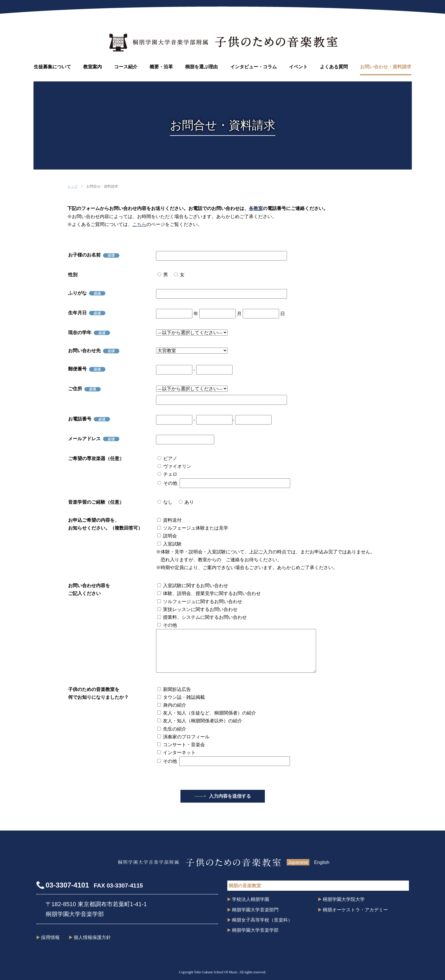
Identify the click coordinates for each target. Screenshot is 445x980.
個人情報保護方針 (92, 937)
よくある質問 (334, 67)
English (322, 862)
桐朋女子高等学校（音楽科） (262, 920)
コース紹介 (126, 67)
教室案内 (93, 67)
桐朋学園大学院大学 (344, 899)
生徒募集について (52, 67)
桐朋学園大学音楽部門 (255, 910)
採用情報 (50, 937)
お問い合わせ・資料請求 (386, 67)
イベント (298, 67)
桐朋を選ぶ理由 (201, 67)
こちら (139, 224)
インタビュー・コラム (253, 67)
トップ (72, 186)
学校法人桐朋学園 (251, 899)
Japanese (298, 862)
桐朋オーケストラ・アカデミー (355, 910)
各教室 (256, 208)
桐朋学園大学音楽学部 (255, 930)
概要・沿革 (161, 67)
